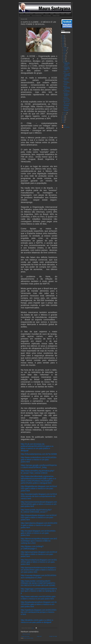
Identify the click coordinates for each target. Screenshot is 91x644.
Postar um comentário (26, 634)
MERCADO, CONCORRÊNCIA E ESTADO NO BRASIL (67, 88)
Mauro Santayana (66, 127)
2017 (63, 42)
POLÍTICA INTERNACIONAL (37, 16)
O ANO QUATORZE (67, 100)
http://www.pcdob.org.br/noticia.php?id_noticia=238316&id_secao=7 (36, 511)
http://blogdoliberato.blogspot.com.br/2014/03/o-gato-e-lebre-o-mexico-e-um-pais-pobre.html (39, 488)
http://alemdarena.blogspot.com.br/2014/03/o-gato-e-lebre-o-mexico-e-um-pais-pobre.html (39, 525)
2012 (63, 118)
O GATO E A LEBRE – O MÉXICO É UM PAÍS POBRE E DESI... (67, 75)
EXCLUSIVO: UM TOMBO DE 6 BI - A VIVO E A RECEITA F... (66, 64)
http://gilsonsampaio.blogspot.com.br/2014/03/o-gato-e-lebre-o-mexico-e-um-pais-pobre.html (39, 554)
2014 (63, 46)
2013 (63, 116)
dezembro (65, 48)
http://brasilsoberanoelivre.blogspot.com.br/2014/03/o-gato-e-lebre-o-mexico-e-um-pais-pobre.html (39, 604)
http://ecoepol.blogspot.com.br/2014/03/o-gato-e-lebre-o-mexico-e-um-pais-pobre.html (38, 533)
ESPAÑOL (52, 14)
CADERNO (22, 14)
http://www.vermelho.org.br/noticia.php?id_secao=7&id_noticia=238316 (38, 472)
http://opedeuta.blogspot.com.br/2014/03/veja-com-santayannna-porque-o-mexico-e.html (39, 612)
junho (64, 57)
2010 (63, 121)
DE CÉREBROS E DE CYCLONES (66, 91)
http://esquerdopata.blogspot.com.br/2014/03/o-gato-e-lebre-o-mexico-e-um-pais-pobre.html (39, 517)
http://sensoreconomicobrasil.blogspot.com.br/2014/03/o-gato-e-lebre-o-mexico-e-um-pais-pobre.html (39, 504)
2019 (63, 39)
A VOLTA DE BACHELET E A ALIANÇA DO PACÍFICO (66, 95)
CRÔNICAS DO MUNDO (39, 14)
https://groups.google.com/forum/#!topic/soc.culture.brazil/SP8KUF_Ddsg (39, 466)
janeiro (65, 114)
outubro (65, 51)
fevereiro (65, 113)
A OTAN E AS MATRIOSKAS (66, 98)
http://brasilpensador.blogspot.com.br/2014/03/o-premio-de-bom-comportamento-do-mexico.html (39, 496)
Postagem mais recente (25, 636)
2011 (63, 119)
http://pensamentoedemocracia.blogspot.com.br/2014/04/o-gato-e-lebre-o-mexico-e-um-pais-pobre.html (39, 570)
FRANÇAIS (57, 14)
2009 (63, 122)
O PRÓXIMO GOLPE (65, 84)
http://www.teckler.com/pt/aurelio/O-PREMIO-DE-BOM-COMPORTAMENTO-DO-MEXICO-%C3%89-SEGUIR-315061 (38, 583)
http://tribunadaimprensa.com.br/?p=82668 (39, 454)
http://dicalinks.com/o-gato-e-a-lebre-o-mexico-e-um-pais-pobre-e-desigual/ (37, 621)
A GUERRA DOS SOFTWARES (66, 105)
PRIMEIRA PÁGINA (56, 16)
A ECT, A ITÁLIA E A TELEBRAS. (67, 110)
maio (64, 58)
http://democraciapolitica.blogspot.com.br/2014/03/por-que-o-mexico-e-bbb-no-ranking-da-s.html (39, 541)
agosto (65, 54)
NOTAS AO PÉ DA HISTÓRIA (25, 16)
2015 (63, 45)
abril (64, 60)
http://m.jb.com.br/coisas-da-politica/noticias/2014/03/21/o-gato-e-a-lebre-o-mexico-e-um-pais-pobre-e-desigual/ (37, 447)
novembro (65, 49)
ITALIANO (68, 14)
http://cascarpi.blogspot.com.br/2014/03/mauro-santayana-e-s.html (39, 576)
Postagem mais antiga (53, 636)
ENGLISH (47, 14)
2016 (63, 43)
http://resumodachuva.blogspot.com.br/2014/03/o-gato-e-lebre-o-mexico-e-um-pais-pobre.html (39, 562)
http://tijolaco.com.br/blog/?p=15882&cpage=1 (32, 547)
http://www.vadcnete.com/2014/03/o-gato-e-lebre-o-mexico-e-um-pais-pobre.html (38, 598)
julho (64, 55)
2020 (63, 37)
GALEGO (63, 14)
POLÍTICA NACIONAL (47, 16)
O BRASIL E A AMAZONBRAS (66, 82)
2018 (63, 40)
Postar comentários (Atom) (29, 638)
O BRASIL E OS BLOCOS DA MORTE (66, 79)
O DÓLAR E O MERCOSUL (66, 108)
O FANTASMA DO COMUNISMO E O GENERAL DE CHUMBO (66, 68)
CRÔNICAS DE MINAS (29, 14)
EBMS (64, 125)
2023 (63, 36)
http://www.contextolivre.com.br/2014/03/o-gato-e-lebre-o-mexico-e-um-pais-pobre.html (39, 460)
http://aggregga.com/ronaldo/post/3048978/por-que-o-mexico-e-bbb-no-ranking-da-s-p (39, 591)
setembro (65, 52)
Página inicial (39, 636)
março (64, 61)
